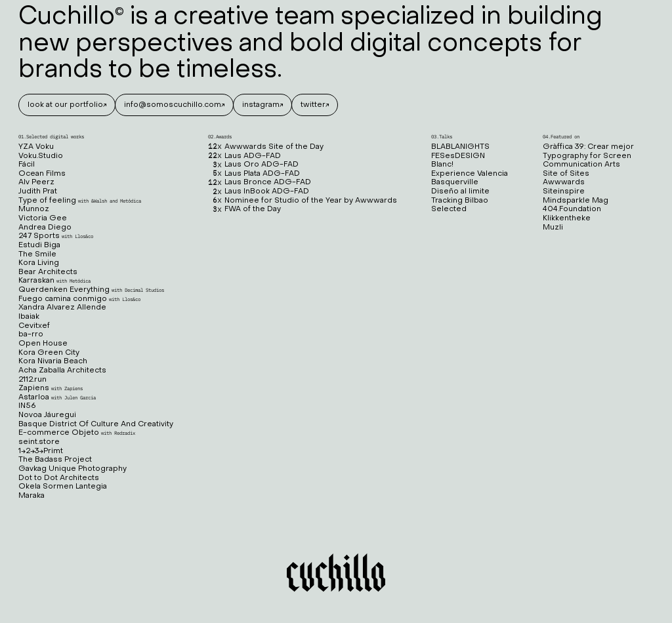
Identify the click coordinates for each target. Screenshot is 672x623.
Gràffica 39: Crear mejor (588, 147)
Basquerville (455, 183)
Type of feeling (80, 201)
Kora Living (39, 263)
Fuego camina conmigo (79, 299)
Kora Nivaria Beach (53, 362)
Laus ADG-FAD (244, 156)
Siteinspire (564, 192)
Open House (43, 344)
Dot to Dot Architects (59, 478)
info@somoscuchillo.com (173, 105)
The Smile (37, 255)
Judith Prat (38, 192)
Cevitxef (34, 326)
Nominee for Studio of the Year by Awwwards (303, 201)
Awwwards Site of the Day (266, 147)
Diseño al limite (460, 192)
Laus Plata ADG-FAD (254, 174)
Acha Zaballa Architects (62, 371)
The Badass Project (55, 460)
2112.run (32, 380)
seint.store (39, 442)
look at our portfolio (65, 105)
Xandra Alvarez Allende (62, 308)
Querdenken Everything (91, 290)
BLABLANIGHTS (460, 147)
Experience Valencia (470, 174)
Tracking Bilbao (460, 201)
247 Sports (56, 236)
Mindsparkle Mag (576, 201)
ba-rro (31, 335)
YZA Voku (36, 147)
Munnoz (34, 210)
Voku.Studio (41, 156)
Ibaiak (29, 317)
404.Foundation (572, 210)
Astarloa (57, 398)
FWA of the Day (244, 210)
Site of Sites (566, 174)
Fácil (27, 165)
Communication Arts (581, 165)
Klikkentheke (567, 219)
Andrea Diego (45, 228)
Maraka (31, 496)
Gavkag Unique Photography (73, 469)
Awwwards (564, 183)
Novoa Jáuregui (47, 415)
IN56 (27, 406)
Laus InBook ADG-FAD (259, 192)
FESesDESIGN (458, 156)
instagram (261, 105)
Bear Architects (48, 272)
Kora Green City (49, 353)
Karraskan (54, 281)
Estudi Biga (39, 246)
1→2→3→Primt (41, 452)
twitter (313, 105)
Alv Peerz (36, 183)
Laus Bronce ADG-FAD (260, 183)
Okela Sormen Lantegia (63, 487)
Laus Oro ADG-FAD (253, 165)
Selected (449, 210)
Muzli (553, 228)
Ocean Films (42, 174)
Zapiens (51, 389)
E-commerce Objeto (77, 433)
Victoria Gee (43, 219)
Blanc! (442, 165)
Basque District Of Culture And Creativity (96, 425)
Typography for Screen (587, 156)
